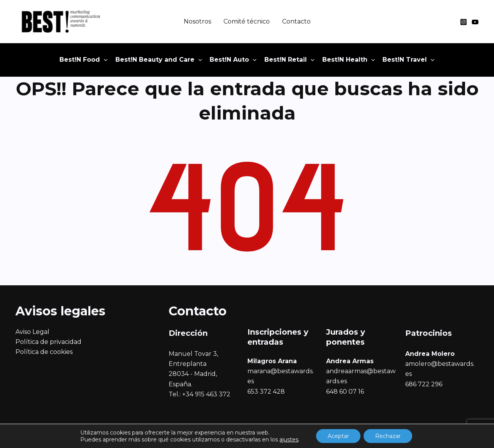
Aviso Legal (32, 332)
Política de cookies (44, 352)
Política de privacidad (48, 342)
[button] (84, 60)
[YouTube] (475, 22)
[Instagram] (464, 22)
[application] (104, 60)
